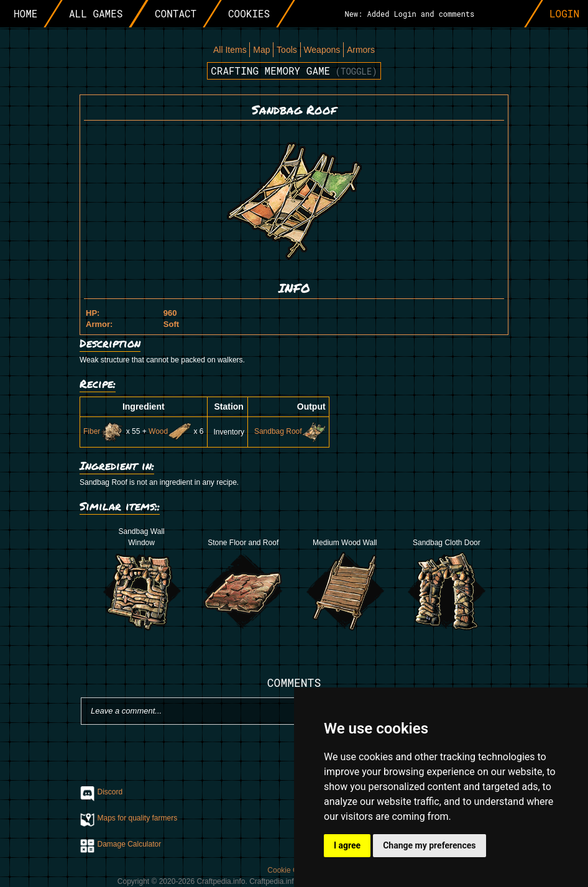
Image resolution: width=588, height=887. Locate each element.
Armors (361, 50)
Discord (110, 792)
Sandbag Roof (290, 431)
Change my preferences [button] (429, 845)
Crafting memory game (294, 71)
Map (261, 50)
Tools (287, 50)
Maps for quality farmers (138, 818)
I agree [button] (347, 845)
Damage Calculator (130, 844)
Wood (170, 431)
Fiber (103, 431)
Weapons (322, 50)
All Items (230, 50)
